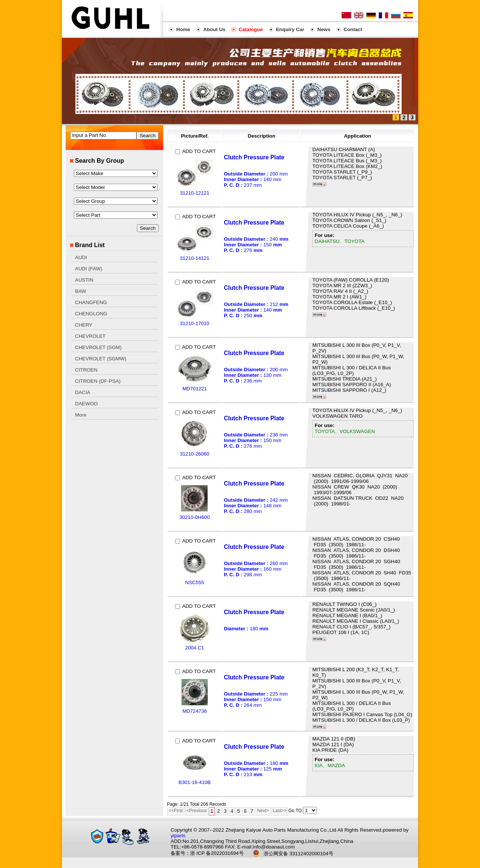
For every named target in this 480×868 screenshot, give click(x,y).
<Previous (196, 811)
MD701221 (194, 389)
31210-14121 (195, 258)
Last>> (280, 811)
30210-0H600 (195, 517)
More (81, 415)
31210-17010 (195, 323)
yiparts (178, 836)
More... (319, 184)
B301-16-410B (195, 782)
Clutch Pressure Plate (254, 157)
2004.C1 (195, 648)
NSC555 (195, 582)
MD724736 (194, 711)
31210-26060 (195, 454)
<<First (176, 811)
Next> (263, 811)
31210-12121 (195, 193)
